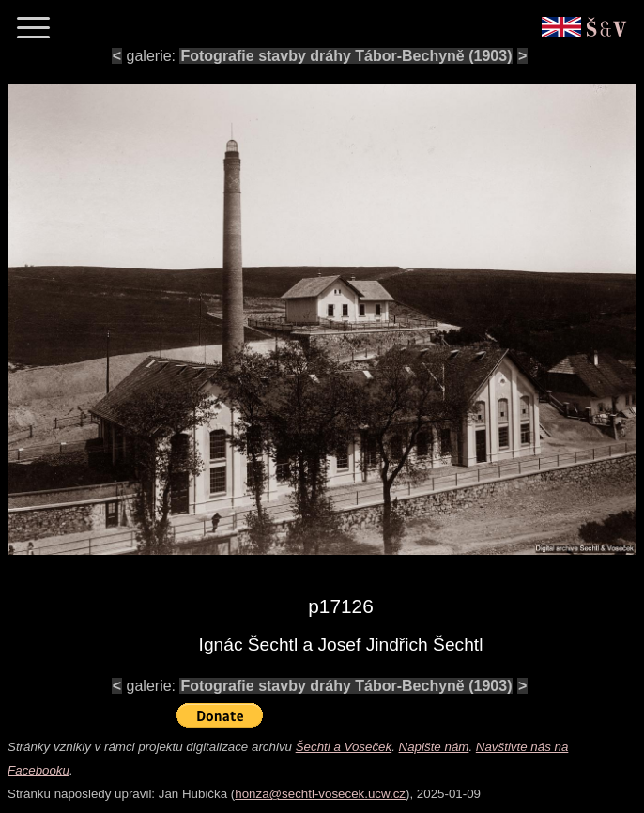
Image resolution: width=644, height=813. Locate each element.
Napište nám (434, 747)
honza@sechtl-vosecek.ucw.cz (320, 794)
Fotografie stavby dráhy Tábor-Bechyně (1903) (346, 56)
